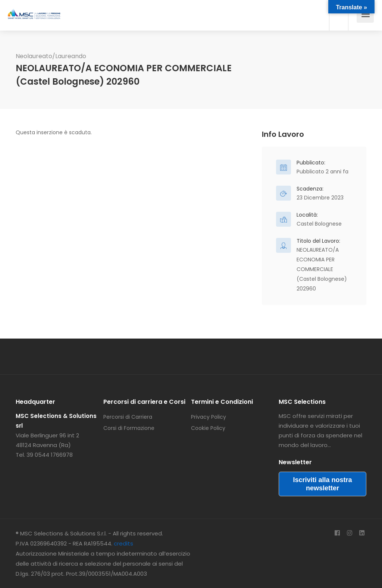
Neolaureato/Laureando (51, 56)
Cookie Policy (208, 428)
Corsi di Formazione (129, 428)
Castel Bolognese (319, 224)
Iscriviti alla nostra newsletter (322, 484)
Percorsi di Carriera (128, 417)
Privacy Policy (209, 417)
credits (123, 543)
